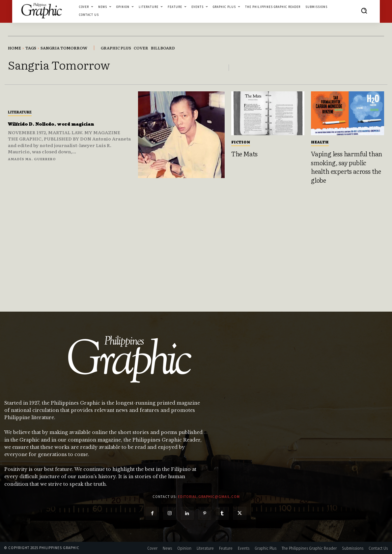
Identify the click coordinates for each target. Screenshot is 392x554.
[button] (364, 11)
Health (320, 142)
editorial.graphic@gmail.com (209, 497)
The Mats (244, 154)
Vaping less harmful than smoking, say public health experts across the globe (347, 167)
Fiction (241, 142)
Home (14, 48)
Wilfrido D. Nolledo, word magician (54, 124)
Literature (20, 108)
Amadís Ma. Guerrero (32, 162)
